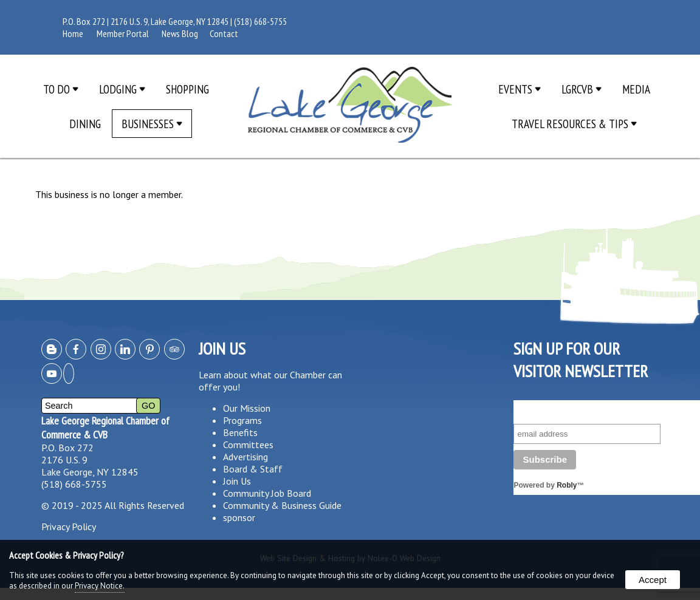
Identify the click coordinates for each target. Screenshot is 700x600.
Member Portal (123, 33)
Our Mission (247, 408)
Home (73, 33)
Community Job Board (267, 493)
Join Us (237, 481)
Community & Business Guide (282, 505)
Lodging (122, 89)
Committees (248, 445)
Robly (567, 485)
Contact (224, 33)
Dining (85, 124)
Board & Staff (253, 469)
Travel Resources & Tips (574, 124)
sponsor (239, 517)
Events (520, 89)
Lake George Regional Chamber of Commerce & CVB (105, 428)
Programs (242, 420)
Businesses (152, 124)
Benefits (240, 432)
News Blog (180, 33)
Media (636, 89)
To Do (61, 89)
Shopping (187, 89)
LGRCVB (582, 89)
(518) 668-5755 (260, 21)
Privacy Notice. (100, 586)
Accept (653, 580)
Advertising (245, 457)
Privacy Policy (69, 527)
